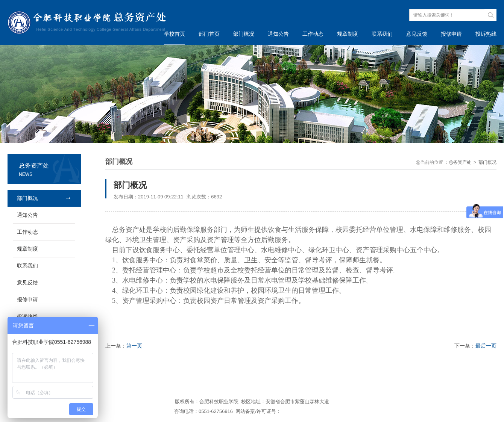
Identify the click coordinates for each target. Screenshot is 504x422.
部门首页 (209, 34)
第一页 (134, 346)
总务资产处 (460, 162)
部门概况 (244, 34)
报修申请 (451, 34)
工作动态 (313, 34)
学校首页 (175, 34)
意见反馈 (417, 34)
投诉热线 (486, 34)
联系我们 (382, 34)
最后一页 (486, 346)
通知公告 (278, 34)
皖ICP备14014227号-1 (305, 411)
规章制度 (348, 34)
